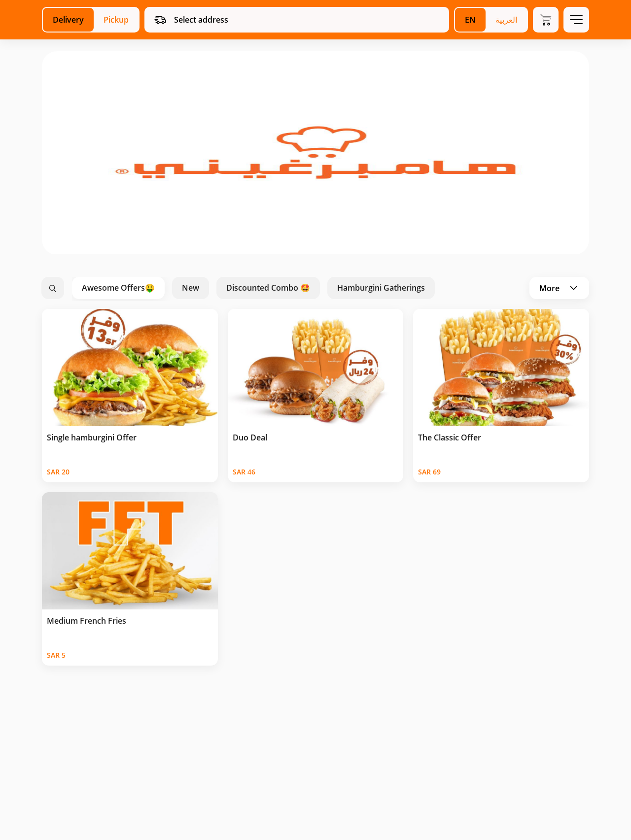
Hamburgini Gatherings (381, 288)
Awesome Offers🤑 (118, 288)
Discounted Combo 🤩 (268, 288)
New (191, 288)
